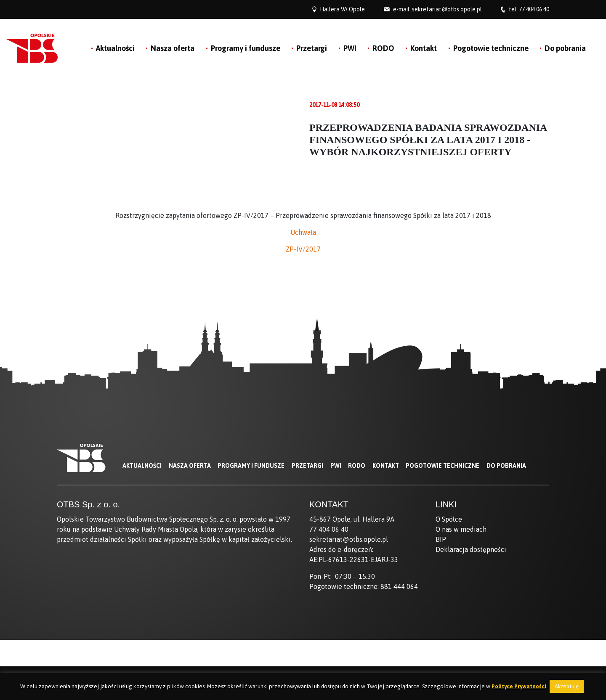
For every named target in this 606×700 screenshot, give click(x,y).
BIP (441, 539)
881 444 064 (399, 586)
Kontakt (424, 48)
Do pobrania (565, 48)
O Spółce (449, 519)
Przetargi (312, 48)
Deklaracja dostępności (471, 549)
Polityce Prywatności (519, 686)
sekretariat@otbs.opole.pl (447, 9)
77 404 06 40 (534, 9)
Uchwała (303, 232)
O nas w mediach (461, 529)
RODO (383, 48)
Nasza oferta (173, 48)
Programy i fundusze (246, 48)
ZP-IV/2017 (303, 249)
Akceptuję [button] (567, 686)
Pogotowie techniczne (491, 48)
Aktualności (115, 48)
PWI (350, 48)
